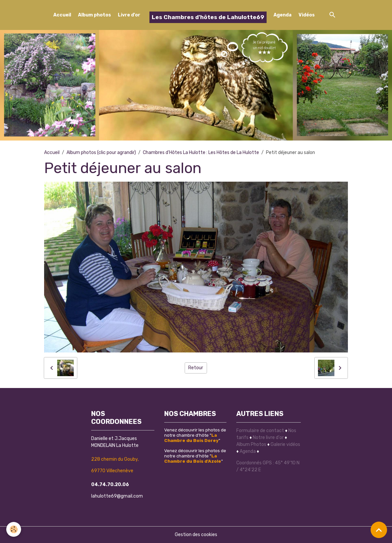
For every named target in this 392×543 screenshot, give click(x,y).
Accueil (62, 15)
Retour (196, 368)
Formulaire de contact (260, 431)
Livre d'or (129, 15)
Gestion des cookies (196, 535)
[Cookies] (14, 529)
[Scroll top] (379, 530)
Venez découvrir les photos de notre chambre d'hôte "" (195, 435)
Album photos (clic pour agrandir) (101, 153)
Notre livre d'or (269, 438)
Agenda (283, 15)
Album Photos (251, 444)
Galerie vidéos (285, 444)
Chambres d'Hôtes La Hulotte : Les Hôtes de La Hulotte (201, 153)
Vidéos (307, 15)
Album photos (94, 15)
